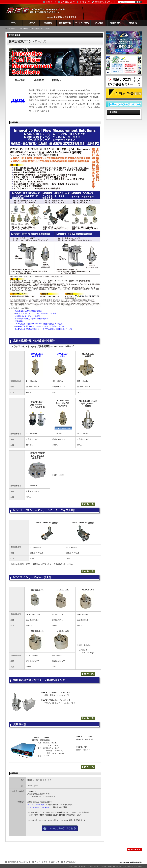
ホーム (14, 23)
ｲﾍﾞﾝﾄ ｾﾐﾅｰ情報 (82, 23)
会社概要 (14, 773)
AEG (37, 12)
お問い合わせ (51, 2)
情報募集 (133, 23)
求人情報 (99, 23)
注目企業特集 (24, 29)
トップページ (12, 29)
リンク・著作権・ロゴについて (47, 862)
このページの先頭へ (135, 850)
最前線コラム (116, 23)
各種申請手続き (70, 862)
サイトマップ (85, 2)
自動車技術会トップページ (105, 2)
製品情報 (48, 23)
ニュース (31, 23)
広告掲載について (68, 2)
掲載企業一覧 (65, 23)
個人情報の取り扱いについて (19, 862)
